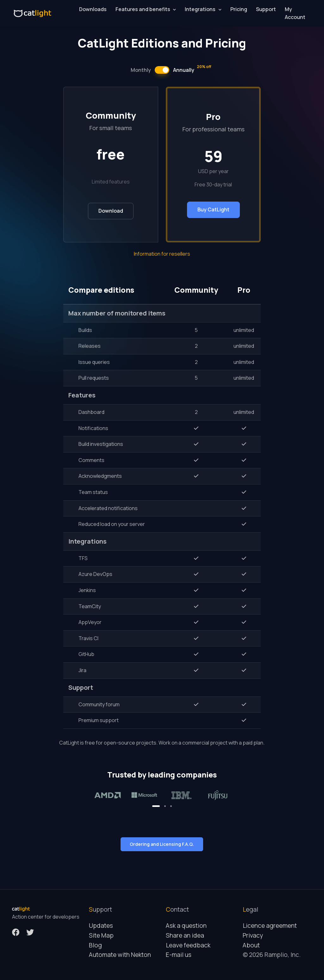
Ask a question (186, 926)
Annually (192, 70)
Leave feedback (188, 945)
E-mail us (179, 955)
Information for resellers (162, 254)
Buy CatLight (213, 209)
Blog (95, 945)
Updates (101, 926)
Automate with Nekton (120, 955)
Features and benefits (143, 9)
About (251, 945)
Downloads (93, 9)
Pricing (239, 9)
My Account (295, 13)
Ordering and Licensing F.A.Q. (162, 844)
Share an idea (185, 935)
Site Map (101, 935)
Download (111, 211)
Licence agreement (270, 926)
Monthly (141, 70)
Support (266, 9)
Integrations (200, 9)
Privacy (253, 935)
